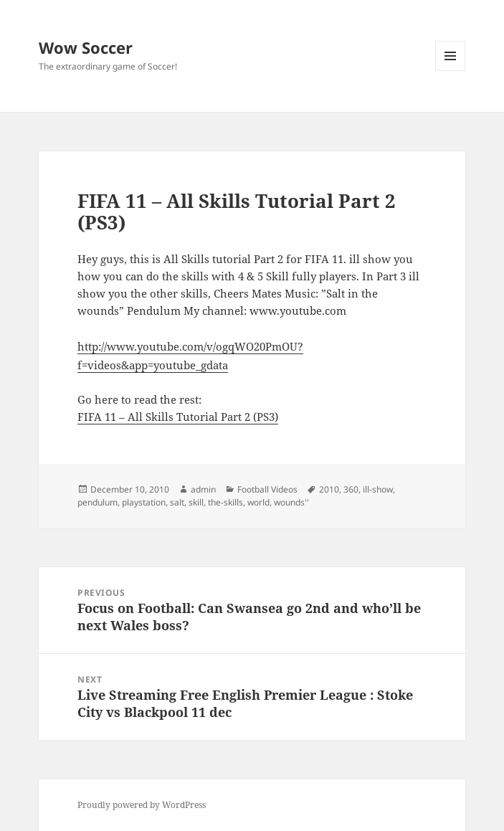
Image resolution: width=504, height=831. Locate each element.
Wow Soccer (86, 47)
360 (351, 489)
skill (196, 502)
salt (177, 502)
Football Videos (267, 489)
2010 (329, 489)
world (258, 502)
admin (203, 489)
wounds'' (291, 502)
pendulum (98, 502)
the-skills (225, 502)
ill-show (378, 489)
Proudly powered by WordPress (142, 805)
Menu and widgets (451, 71)
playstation (144, 502)
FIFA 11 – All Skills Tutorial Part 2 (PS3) (178, 417)
